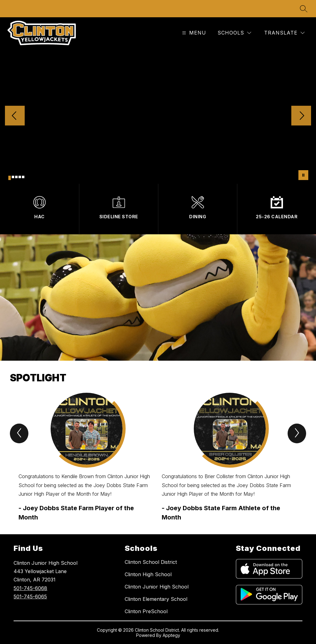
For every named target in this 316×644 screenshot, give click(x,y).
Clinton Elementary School (156, 599)
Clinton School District (151, 562)
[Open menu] (193, 33)
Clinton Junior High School (157, 587)
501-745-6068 (30, 588)
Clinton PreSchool (146, 611)
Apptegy (171, 635)
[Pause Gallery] (303, 175)
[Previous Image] (15, 116)
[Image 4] (20, 177)
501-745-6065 (30, 597)
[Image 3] (16, 177)
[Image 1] (10, 178)
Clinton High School (148, 574)
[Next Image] (301, 116)
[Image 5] (23, 177)
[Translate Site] (284, 33)
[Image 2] (13, 177)
